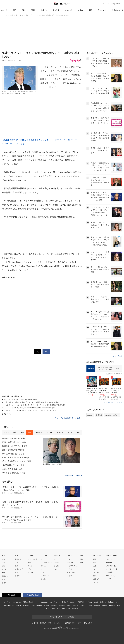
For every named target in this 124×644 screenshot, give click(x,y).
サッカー (31, 566)
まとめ (4, 569)
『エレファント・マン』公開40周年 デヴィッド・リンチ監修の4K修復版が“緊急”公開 (34, 405)
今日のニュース (118, 10)
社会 (3, 559)
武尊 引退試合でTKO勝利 (13, 450)
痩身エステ (66, 609)
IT (42, 569)
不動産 (105, 605)
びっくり (57, 559)
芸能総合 (18, 559)
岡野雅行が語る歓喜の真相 (13, 439)
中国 (3, 580)
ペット (56, 569)
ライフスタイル (73, 566)
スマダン (70, 559)
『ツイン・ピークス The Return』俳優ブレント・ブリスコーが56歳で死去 (30, 410)
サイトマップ (111, 576)
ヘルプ (109, 579)
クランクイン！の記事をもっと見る (68, 418)
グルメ (43, 572)
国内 (15, 10)
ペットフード (51, 609)
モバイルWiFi (37, 605)
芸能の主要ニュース (73, 476)
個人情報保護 (70, 623)
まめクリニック (55, 602)
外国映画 (91, 368)
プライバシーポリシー (56, 623)
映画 (17, 563)
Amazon (90, 415)
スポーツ (44, 10)
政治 (3, 566)
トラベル (70, 569)
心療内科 (81, 602)
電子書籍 (75, 609)
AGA (59, 609)
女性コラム (71, 563)
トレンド (56, 10)
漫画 (90, 10)
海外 (24, 10)
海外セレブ (19, 569)
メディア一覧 (111, 566)
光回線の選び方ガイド (30, 602)
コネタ (56, 563)
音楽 (17, 566)
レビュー (44, 559)
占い (68, 605)
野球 (30, 563)
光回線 (19, 605)
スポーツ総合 (33, 559)
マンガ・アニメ (46, 563)
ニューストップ (108, 4)
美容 (118, 605)
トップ (6, 432)
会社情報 (35, 623)
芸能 (33, 10)
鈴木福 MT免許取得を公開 (13, 454)
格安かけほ (27, 605)
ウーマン (75, 605)
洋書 (118, 368)
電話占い (103, 602)
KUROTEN (17, 602)
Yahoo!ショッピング (112, 415)
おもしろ (69, 10)
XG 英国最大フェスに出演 (13, 465)
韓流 (17, 572)
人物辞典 (109, 572)
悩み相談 (54, 605)
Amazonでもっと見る (112, 402)
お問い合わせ (87, 623)
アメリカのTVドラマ (100, 368)
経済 (3, 563)
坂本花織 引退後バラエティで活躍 (17, 461)
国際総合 (5, 576)
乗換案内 (97, 605)
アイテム (89, 602)
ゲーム (43, 566)
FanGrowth (44, 602)
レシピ (82, 605)
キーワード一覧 (112, 569)
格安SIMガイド (9, 605)
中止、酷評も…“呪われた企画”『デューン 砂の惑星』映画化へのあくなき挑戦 (31, 402)
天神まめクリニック (69, 602)
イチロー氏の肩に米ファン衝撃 (15, 458)
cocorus (46, 605)
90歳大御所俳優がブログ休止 (14, 442)
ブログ (96, 602)
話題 (82, 563)
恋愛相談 (62, 605)
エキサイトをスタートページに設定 (62, 617)
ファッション (46, 576)
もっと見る (117, 356)
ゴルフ (30, 569)
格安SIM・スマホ (114, 602)
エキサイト (119, 4)
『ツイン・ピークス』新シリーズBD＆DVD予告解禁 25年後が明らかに (29, 408)
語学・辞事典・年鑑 (109, 368)
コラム (80, 10)
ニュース (4, 10)
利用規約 (43, 623)
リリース (110, 559)
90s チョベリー (73, 572)
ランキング (102, 10)
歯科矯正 (112, 605)
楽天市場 (99, 415)
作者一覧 (109, 563)
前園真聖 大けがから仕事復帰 (15, 446)
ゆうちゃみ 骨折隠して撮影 (14, 473)
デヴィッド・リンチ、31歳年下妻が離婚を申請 (20, 400)
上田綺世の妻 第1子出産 (12, 469)
